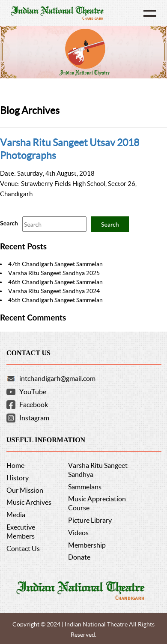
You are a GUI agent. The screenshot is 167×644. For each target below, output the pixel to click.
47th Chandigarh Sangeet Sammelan (55, 264)
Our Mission (25, 490)
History (18, 478)
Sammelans (85, 487)
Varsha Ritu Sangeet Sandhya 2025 (54, 273)
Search (9, 223)
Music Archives (29, 502)
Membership (87, 545)
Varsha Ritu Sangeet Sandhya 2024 (54, 291)
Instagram (34, 418)
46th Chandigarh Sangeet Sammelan (55, 282)
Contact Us (23, 548)
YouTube (33, 392)
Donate (79, 557)
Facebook (34, 404)
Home (15, 465)
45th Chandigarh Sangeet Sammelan (55, 300)
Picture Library (90, 520)
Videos (78, 533)
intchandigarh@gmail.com (57, 378)
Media (16, 515)
